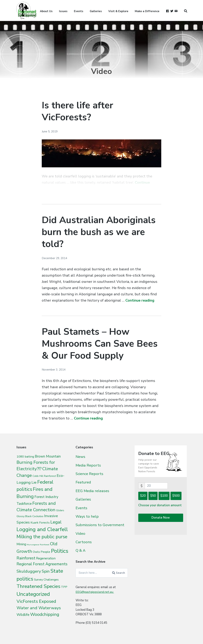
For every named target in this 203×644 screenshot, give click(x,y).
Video (80, 532)
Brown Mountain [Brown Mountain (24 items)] (48, 456)
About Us (46, 11)
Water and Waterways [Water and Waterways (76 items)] (39, 608)
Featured (83, 482)
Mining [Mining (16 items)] (21, 544)
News (80, 457)
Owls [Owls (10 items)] (36, 552)
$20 (143, 496)
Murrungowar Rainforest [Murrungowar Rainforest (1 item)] (38, 545)
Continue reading (140, 300)
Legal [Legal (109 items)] (56, 522)
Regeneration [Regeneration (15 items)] (46, 558)
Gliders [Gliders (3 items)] (60, 510)
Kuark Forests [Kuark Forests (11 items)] (40, 523)
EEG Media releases (92, 490)
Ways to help (87, 515)
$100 (164, 496)
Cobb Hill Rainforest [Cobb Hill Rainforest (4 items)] (44, 476)
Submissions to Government (100, 524)
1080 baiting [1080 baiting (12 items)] (25, 457)
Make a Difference (147, 11)
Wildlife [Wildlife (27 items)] (23, 615)
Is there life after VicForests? (77, 111)
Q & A (81, 549)
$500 (176, 496)
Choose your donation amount (160, 505)
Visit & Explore (118, 11)
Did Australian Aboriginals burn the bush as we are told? (99, 232)
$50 (153, 496)
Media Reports (88, 465)
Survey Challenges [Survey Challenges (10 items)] (46, 580)
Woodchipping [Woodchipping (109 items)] (45, 614)
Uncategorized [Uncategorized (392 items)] (33, 594)
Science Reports (90, 474)
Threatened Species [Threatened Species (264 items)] (38, 586)
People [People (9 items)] (45, 552)
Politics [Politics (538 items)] (60, 551)
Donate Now (161, 518)
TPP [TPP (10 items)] (64, 587)
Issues (63, 11)
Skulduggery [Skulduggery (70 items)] (29, 571)
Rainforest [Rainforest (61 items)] (26, 558)
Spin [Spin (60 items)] (46, 571)
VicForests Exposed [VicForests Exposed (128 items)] (36, 601)
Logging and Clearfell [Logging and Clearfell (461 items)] (42, 529)
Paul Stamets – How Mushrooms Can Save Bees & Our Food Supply (100, 344)
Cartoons (84, 540)
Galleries (96, 11)
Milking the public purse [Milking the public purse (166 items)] (42, 537)
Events (79, 11)
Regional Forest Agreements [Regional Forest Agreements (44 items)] (42, 564)
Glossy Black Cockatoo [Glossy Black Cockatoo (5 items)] (30, 516)
